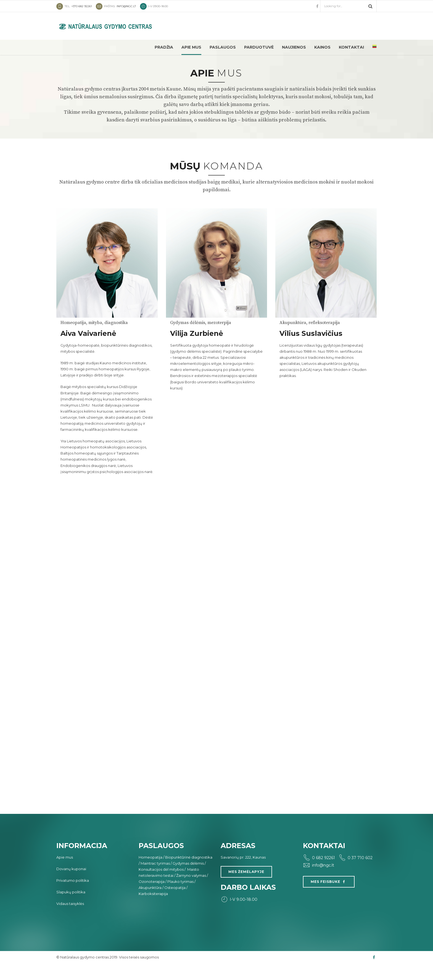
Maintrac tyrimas (155, 878)
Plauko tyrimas (180, 897)
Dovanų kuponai (71, 884)
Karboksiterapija (153, 909)
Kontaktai (351, 47)
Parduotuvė (259, 47)
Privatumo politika (73, 896)
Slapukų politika (71, 907)
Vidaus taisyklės (70, 919)
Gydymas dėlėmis (188, 878)
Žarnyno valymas (191, 891)
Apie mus (191, 47)
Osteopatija (175, 903)
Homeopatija (151, 872)
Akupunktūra (150, 903)
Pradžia (164, 47)
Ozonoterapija (152, 897)
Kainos (322, 47)
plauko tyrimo (241, 385)
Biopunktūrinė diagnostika (189, 872)
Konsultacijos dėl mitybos (161, 885)
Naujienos (294, 47)
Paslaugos (223, 47)
